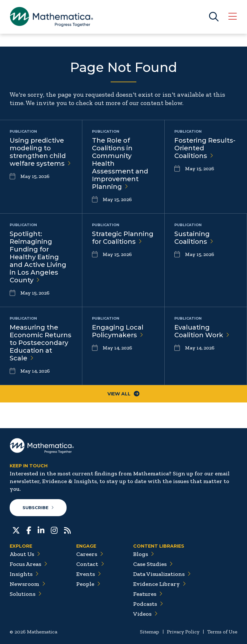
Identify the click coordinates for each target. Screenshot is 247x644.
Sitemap (150, 632)
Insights (24, 574)
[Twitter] (16, 530)
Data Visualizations (162, 574)
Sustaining (194, 238)
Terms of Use (222, 632)
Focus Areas (28, 564)
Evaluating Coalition (202, 331)
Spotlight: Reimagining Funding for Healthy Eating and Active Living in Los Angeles (38, 257)
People (88, 584)
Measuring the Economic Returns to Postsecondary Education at (41, 343)
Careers (90, 554)
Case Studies (153, 564)
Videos (145, 614)
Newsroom (27, 584)
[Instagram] (54, 530)
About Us (25, 554)
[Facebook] (29, 530)
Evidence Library (160, 584)
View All (123, 394)
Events (89, 574)
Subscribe (38, 507)
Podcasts (148, 604)
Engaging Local (118, 331)
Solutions (26, 594)
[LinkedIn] (41, 530)
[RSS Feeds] (67, 530)
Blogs (144, 554)
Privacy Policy (183, 632)
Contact (90, 564)
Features (148, 594)
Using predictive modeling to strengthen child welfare (40, 152)
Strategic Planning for (123, 238)
